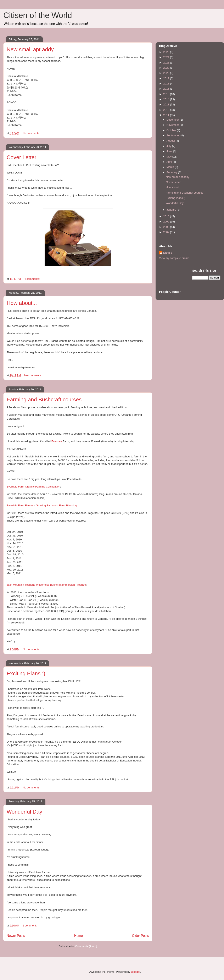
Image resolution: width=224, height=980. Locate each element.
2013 (167, 104)
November (173, 125)
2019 (167, 78)
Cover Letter (21, 157)
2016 (167, 89)
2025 (167, 52)
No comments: (32, 133)
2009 (167, 222)
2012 (167, 110)
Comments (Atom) (86, 946)
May (169, 157)
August (171, 141)
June (170, 151)
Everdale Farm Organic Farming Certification (33, 487)
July (169, 146)
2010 (167, 216)
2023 (167, 63)
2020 (167, 73)
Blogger (135, 972)
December (173, 120)
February (172, 172)
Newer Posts (16, 936)
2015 (167, 94)
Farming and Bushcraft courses (44, 400)
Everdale (57, 441)
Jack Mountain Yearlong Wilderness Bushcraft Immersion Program (46, 585)
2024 (167, 57)
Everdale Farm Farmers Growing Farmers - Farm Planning (42, 505)
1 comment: (30, 926)
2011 (167, 115)
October (172, 130)
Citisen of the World (38, 15)
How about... (22, 303)
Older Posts (141, 936)
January (172, 210)
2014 (167, 99)
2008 (167, 227)
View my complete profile (174, 258)
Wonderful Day (24, 812)
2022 (167, 68)
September (173, 135)
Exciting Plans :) (26, 673)
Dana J (168, 253)
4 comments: (32, 279)
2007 (167, 232)
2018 (167, 84)
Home (79, 936)
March (171, 167)
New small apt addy (30, 49)
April (170, 162)
